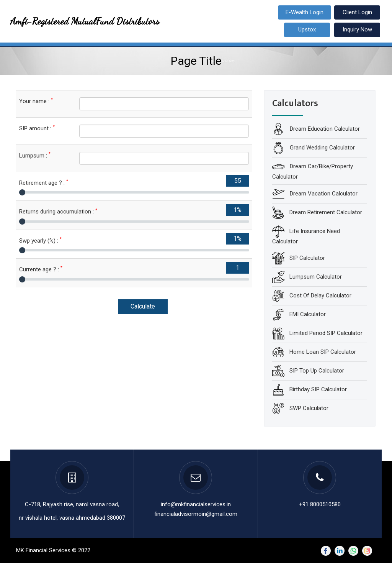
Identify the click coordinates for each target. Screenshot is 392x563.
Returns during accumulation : (58, 211)
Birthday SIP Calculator (318, 389)
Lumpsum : (35, 155)
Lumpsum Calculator (316, 277)
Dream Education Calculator (324, 129)
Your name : (36, 101)
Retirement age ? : (44, 183)
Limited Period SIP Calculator (326, 333)
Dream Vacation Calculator (323, 193)
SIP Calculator (307, 258)
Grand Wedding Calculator (322, 148)
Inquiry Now (357, 30)
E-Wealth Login (305, 12)
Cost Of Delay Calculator (320, 295)
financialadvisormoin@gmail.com (196, 514)
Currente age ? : (41, 269)
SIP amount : (37, 128)
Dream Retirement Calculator (326, 212)
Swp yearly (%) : (40, 240)
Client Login (357, 12)
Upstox (307, 30)
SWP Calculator (309, 408)
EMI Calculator (308, 314)
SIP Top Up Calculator (317, 371)
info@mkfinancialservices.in (196, 504)
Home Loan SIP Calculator (323, 352)
